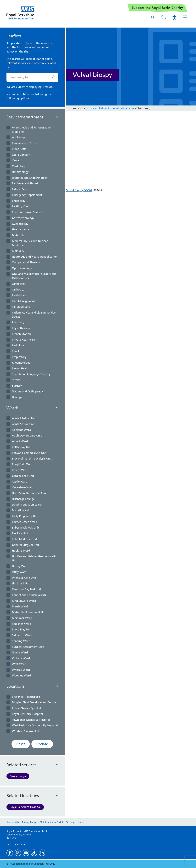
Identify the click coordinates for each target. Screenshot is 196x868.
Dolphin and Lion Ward (27, 505)
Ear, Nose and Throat (25, 183)
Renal (15, 351)
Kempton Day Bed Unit (27, 589)
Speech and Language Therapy (31, 374)
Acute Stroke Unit (23, 424)
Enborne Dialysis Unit (26, 528)
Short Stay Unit (22, 629)
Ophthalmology (22, 268)
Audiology (19, 137)
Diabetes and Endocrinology (30, 178)
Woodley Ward (21, 676)
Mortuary (18, 251)
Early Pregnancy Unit (25, 516)
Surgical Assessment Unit (28, 647)
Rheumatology (21, 363)
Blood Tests (19, 149)
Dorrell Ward (20, 510)
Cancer (16, 160)
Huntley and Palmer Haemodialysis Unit (34, 559)
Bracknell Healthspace (26, 697)
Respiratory (19, 357)
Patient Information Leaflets (116, 108)
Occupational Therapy (26, 262)
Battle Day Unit (22, 447)
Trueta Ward (20, 652)
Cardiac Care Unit (23, 476)
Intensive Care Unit (24, 578)
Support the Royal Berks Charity (157, 8)
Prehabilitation (21, 334)
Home (93, 108)
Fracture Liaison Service (27, 212)
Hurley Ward (20, 566)
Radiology (18, 345)
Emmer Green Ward (25, 522)
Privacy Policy (29, 822)
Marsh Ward (20, 606)
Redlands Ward (22, 624)
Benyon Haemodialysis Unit (29, 453)
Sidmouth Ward (22, 635)
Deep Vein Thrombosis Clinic (30, 493)
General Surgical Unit (26, 545)
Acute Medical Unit (24, 418)
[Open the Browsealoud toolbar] (174, 17)
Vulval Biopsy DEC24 (79, 190)
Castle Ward (20, 482)
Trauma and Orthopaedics (28, 391)
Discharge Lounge (23, 499)
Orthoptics (19, 284)
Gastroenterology (23, 218)
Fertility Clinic (21, 206)
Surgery (17, 386)
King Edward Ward (24, 601)
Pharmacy (18, 322)
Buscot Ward (20, 470)
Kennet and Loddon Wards (29, 595)
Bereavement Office (25, 143)
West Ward (19, 664)
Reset (21, 744)
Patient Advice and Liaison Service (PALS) (34, 315)
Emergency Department (27, 195)
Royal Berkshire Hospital (27, 714)
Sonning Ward (21, 641)
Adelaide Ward (21, 430)
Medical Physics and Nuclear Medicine (30, 243)
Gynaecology (20, 224)
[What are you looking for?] (153, 17)
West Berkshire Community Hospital (35, 725)
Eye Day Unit (20, 533)
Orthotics (18, 290)
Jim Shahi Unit (21, 583)
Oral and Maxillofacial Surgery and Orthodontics (34, 276)
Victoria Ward (21, 658)
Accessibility (13, 822)
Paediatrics (19, 295)
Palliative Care (21, 307)
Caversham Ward (23, 487)
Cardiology (19, 166)
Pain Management (23, 301)
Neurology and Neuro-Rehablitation (35, 257)
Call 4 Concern (21, 155)
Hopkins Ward (21, 551)
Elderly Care (20, 189)
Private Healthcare (24, 340)
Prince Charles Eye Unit (27, 708)
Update (42, 744)
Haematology (20, 229)
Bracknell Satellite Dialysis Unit (32, 459)
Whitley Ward (21, 670)
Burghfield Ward (23, 464)
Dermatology (20, 172)
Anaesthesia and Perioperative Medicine (31, 130)
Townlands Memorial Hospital (31, 720)
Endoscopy (19, 201)
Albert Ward (20, 441)
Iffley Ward (19, 572)
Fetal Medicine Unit (25, 539)
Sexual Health (21, 368)
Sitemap (70, 822)
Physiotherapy (21, 328)
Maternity (18, 235)
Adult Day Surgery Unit (27, 436)
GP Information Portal (51, 822)
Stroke (16, 380)
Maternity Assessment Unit (29, 612)
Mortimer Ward (22, 618)
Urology (17, 397)
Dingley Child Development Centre (34, 702)
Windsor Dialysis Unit (26, 731)
